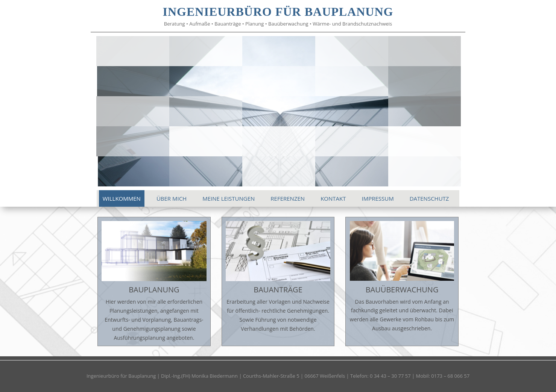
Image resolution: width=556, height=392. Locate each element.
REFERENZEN (288, 198)
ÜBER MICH (172, 198)
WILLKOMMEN (122, 198)
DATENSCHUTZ (429, 198)
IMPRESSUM (378, 198)
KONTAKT (333, 198)
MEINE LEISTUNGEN (229, 198)
